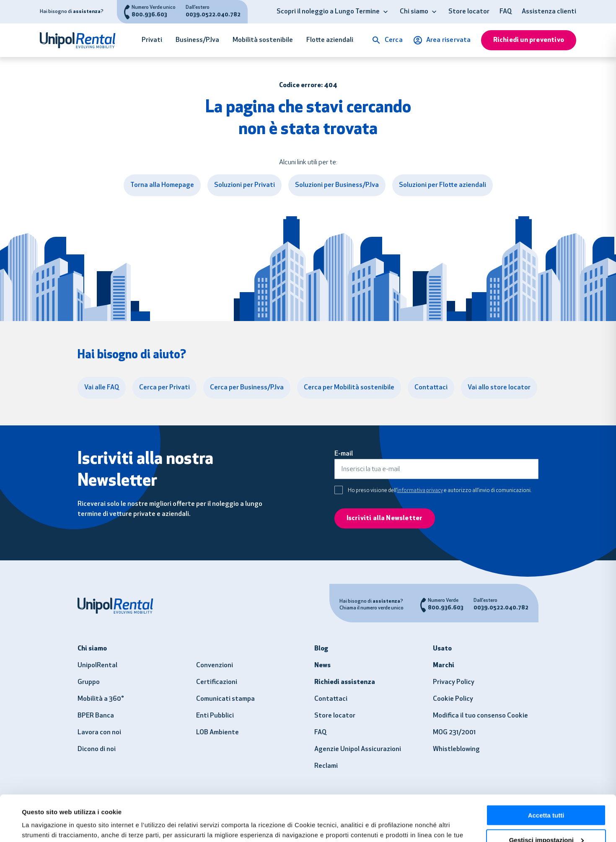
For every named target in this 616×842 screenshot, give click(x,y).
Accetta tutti (546, 772)
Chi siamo (414, 12)
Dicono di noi (97, 749)
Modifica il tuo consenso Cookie (480, 716)
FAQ (506, 12)
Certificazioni (217, 682)
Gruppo (89, 682)
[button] (386, 12)
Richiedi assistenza (345, 682)
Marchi (444, 666)
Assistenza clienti (549, 12)
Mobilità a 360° (101, 699)
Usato (442, 649)
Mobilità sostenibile (263, 40)
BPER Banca (96, 716)
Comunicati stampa (225, 699)
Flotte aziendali (330, 40)
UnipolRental (97, 666)
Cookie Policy (453, 699)
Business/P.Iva (197, 40)
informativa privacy (420, 491)
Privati (152, 40)
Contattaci (331, 699)
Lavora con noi (99, 733)
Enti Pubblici (215, 716)
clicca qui (290, 802)
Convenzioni (215, 666)
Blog (321, 649)
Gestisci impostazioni (546, 797)
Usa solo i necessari (546, 821)
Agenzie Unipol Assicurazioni (358, 749)
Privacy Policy (454, 682)
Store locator (469, 12)
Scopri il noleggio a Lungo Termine (328, 12)
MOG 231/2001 (454, 733)
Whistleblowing (456, 749)
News (322, 666)
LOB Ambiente (217, 733)
